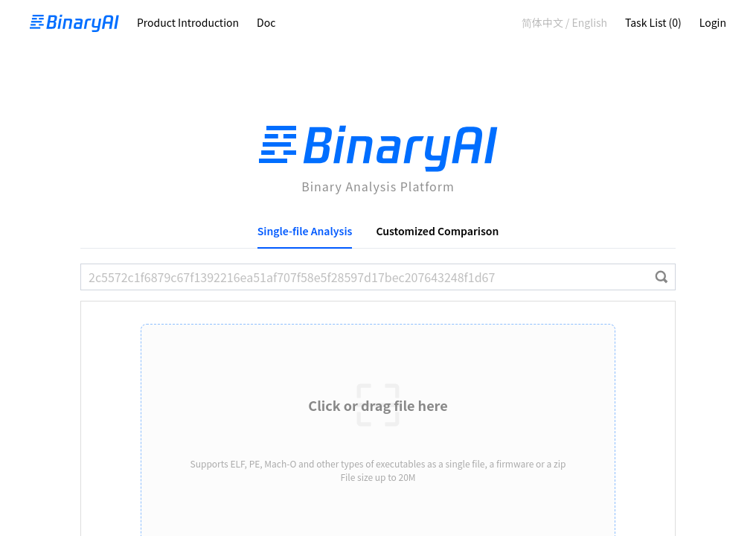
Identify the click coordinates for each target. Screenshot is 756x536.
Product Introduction (188, 22)
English (589, 22)
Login (713, 22)
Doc (266, 22)
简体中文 (542, 22)
